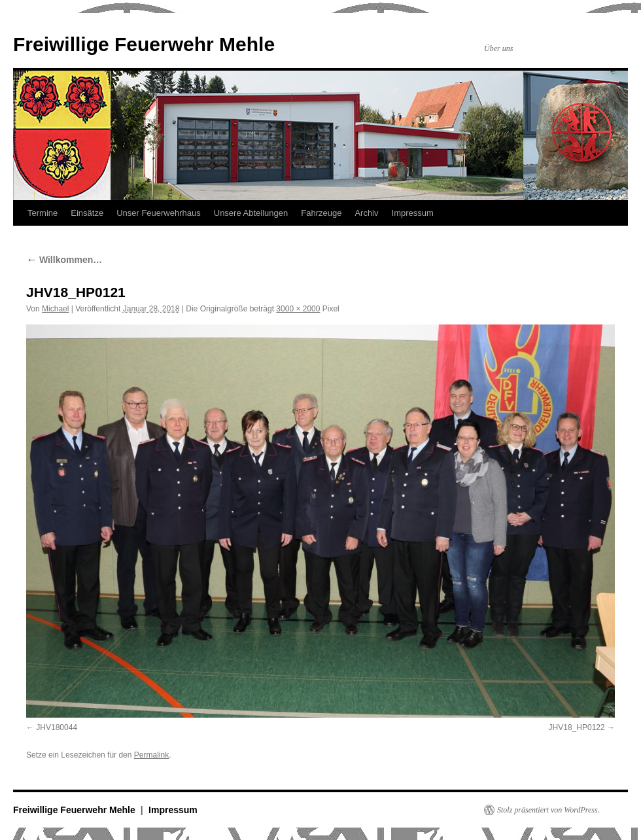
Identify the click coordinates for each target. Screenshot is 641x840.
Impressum (413, 213)
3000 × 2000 (298, 309)
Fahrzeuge (321, 213)
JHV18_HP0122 (577, 727)
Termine (43, 213)
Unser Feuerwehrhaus (159, 213)
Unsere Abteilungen (251, 213)
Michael (55, 309)
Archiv (366, 213)
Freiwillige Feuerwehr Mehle (144, 44)
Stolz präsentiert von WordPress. (548, 810)
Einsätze (87, 213)
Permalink (151, 755)
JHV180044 (57, 727)
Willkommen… (64, 260)
